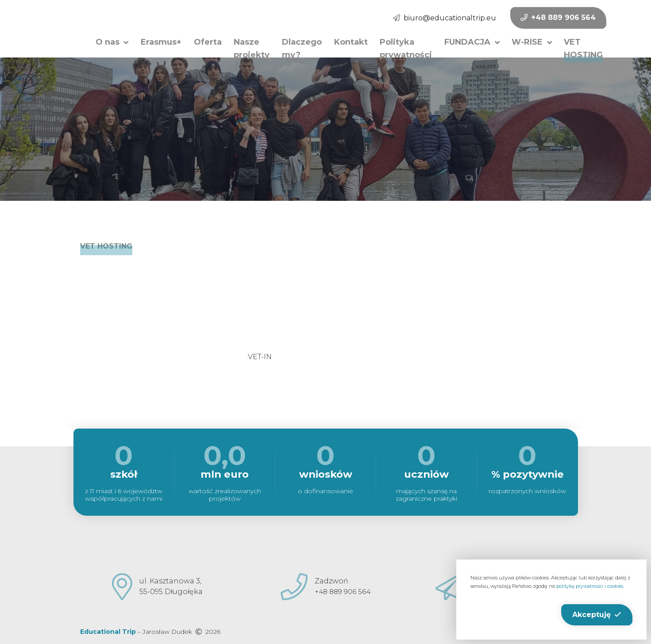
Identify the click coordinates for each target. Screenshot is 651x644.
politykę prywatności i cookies (591, 586)
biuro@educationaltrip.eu (415, 18)
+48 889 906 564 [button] (523, 17)
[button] (111, 42)
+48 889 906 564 (343, 592)
